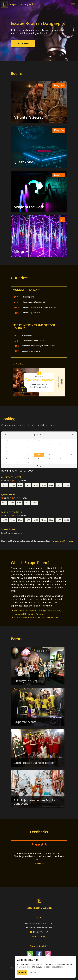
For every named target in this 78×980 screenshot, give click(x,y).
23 (39, 455)
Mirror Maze (24, 252)
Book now (23, 44)
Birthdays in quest (25, 681)
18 (60, 451)
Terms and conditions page (62, 541)
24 (50, 455)
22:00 (67, 485)
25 (60, 455)
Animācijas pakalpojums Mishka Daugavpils (35, 802)
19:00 (51, 485)
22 (28, 455)
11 (60, 447)
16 (39, 451)
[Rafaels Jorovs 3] (43, 873)
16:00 (36, 485)
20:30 (59, 485)
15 (28, 451)
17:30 (43, 485)
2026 (42, 435)
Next (72, 435)
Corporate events (25, 722)
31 (50, 458)
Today (39, 466)
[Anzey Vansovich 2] (39, 873)
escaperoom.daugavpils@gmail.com (39, 927)
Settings (33, 972)
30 (18, 444)
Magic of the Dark (29, 207)
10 (50, 447)
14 (18, 451)
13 (7, 451)
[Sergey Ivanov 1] (35, 873)
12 (71, 447)
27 (7, 458)
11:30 (12, 485)
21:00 (35, 503)
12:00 (11, 503)
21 (18, 455)
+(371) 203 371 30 (40, 932)
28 (18, 458)
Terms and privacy (39, 936)
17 (50, 451)
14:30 (28, 485)
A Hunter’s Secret (28, 117)
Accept (22, 972)
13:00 (20, 485)
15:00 (19, 503)
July (36, 435)
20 (7, 455)
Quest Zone (23, 162)
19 (71, 451)
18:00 (27, 503)
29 (7, 444)
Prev (6, 435)
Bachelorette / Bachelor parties (34, 763)
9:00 (4, 503)
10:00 (5, 485)
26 (71, 455)
